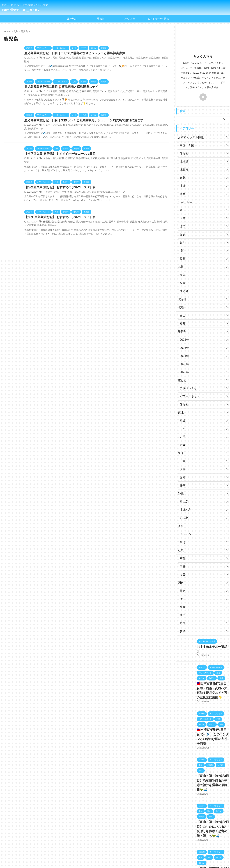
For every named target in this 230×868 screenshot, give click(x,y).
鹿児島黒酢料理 (37, 92)
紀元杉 (97, 186)
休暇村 (47, 156)
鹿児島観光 (159, 58)
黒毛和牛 (32, 219)
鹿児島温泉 (141, 122)
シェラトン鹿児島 (52, 122)
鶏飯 (103, 186)
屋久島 (72, 186)
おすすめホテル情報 (158, 19)
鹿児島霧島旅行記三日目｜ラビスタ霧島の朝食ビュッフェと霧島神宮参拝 (72, 53)
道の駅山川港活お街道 (113, 156)
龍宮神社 (42, 219)
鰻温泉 (127, 216)
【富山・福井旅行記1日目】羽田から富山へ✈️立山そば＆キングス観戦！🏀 (213, 850)
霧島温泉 (74, 58)
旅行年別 (72, 19)
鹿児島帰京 (123, 58)
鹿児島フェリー (127, 88)
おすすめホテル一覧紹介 (211, 646)
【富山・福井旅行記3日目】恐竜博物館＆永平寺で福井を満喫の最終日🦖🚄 (213, 771)
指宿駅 (70, 156)
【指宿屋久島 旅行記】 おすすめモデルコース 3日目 (58, 151)
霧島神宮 (84, 58)
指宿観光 (61, 156)
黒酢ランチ (51, 92)
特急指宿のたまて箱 (84, 156)
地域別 (101, 19)
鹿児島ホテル (110, 58)
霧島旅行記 (63, 58)
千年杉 (64, 186)
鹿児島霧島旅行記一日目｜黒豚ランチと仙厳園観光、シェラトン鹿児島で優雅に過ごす (80, 117)
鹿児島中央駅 (116, 122)
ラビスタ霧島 (50, 58)
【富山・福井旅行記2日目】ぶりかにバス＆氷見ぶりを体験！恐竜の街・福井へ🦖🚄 (213, 810)
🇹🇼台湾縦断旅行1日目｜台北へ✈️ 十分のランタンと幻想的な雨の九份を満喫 (213, 731)
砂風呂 (98, 156)
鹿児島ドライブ (111, 88)
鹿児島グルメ (96, 58)
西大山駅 (99, 216)
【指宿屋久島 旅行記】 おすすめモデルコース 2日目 (58, 181)
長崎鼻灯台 (117, 216)
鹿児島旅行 (135, 58)
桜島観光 (62, 88)
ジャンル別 (129, 19)
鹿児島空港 (147, 58)
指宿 (53, 156)
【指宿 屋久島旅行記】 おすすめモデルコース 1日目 (58, 211)
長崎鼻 (107, 216)
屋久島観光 (81, 186)
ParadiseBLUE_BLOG (20, 10)
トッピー (47, 186)
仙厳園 (65, 122)
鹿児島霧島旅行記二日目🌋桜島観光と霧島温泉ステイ (59, 83)
